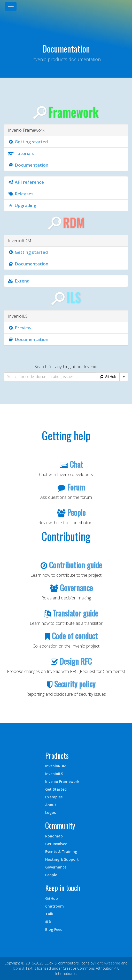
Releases (21, 194)
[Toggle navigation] (11, 6)
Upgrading (22, 205)
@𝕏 (48, 922)
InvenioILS (54, 774)
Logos (51, 812)
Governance (76, 588)
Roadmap (54, 836)
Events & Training (61, 852)
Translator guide (75, 613)
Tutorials (21, 153)
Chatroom (55, 906)
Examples (54, 797)
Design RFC (76, 661)
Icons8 (18, 968)
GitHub (108, 377)
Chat (76, 464)
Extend (19, 281)
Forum (76, 487)
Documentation (28, 165)
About (51, 805)
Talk (49, 914)
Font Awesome (108, 963)
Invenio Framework (62, 781)
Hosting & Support (62, 859)
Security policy (75, 684)
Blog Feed (54, 929)
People (76, 512)
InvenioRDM (56, 766)
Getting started (28, 142)
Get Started (56, 789)
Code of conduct (75, 636)
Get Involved (56, 844)
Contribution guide (76, 565)
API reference (26, 182)
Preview (20, 328)
